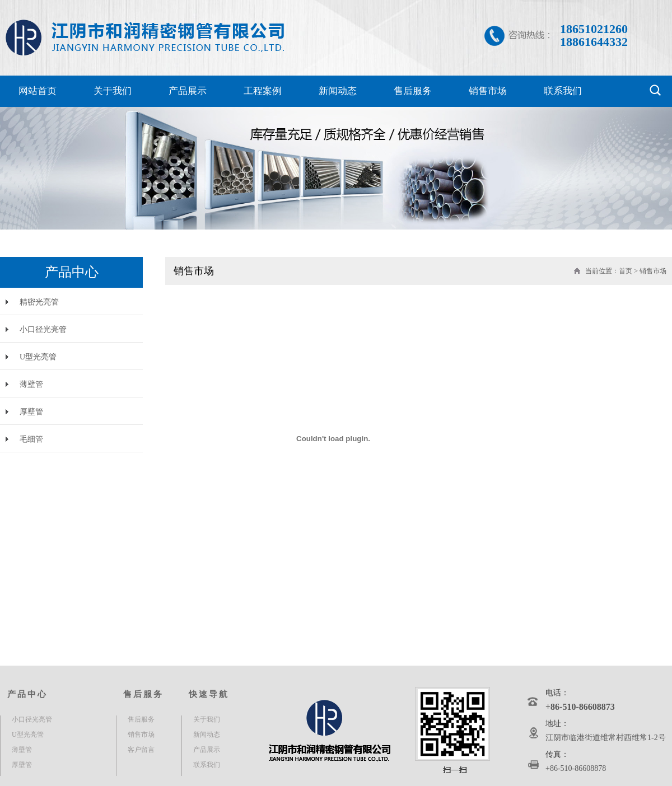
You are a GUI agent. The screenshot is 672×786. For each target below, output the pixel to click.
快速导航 (209, 694)
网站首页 (38, 91)
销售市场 (488, 91)
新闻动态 (338, 91)
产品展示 (188, 91)
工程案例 (263, 91)
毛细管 (31, 439)
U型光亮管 (38, 357)
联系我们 (563, 91)
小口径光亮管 (43, 329)
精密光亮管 (39, 302)
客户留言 (141, 750)
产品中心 (27, 694)
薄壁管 (31, 384)
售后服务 (413, 91)
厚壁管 (31, 412)
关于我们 (113, 91)
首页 (626, 271)
